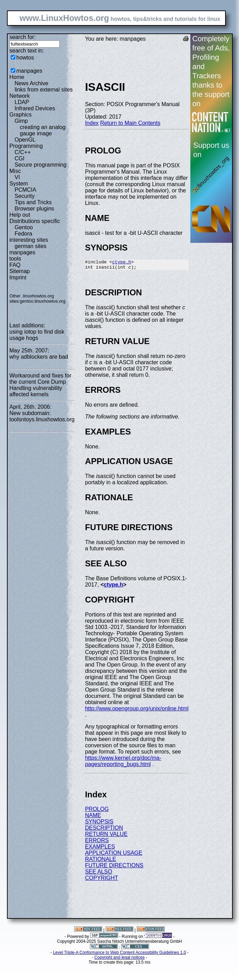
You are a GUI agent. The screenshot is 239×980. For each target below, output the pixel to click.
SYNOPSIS (99, 824)
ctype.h (122, 263)
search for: (23, 37)
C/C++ (23, 152)
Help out (20, 215)
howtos (25, 58)
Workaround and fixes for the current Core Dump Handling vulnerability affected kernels (40, 385)
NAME (93, 817)
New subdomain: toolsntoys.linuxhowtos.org (42, 416)
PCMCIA (25, 190)
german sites (31, 246)
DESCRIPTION (104, 830)
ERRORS (97, 842)
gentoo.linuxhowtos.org (43, 301)
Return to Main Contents (130, 123)
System (19, 184)
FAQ (15, 265)
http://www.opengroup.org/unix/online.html (137, 711)
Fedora (23, 234)
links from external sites (44, 90)
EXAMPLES (100, 849)
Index (92, 123)
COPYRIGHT (102, 880)
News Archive (31, 83)
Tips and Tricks (33, 202)
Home (17, 77)
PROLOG (97, 811)
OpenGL (25, 140)
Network (20, 96)
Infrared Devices (35, 108)
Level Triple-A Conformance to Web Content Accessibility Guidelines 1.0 (120, 955)
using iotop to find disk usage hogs (37, 335)
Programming (26, 146)
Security (25, 196)
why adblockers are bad (39, 357)
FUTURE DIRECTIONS (114, 867)
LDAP (22, 102)
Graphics (20, 115)
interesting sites (29, 240)
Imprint (18, 277)
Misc (15, 171)
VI (17, 177)
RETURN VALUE (106, 836)
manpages (29, 71)
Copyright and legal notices (120, 959)
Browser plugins (34, 209)
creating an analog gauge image (43, 130)
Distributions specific (35, 221)
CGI (19, 158)
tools (15, 259)
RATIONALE (101, 861)
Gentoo (24, 227)
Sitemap (20, 271)
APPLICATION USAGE (114, 855)
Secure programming (40, 165)
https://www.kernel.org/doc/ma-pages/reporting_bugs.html (123, 763)
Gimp (21, 121)
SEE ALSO (99, 874)
